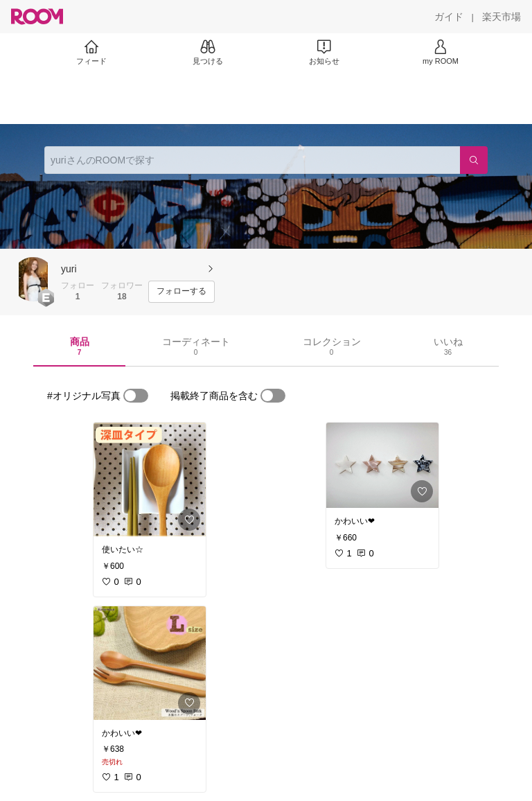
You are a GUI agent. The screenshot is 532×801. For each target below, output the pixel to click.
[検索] (474, 160)
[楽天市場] (502, 17)
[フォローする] (181, 292)
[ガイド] (449, 17)
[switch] (136, 396)
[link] (150, 479)
